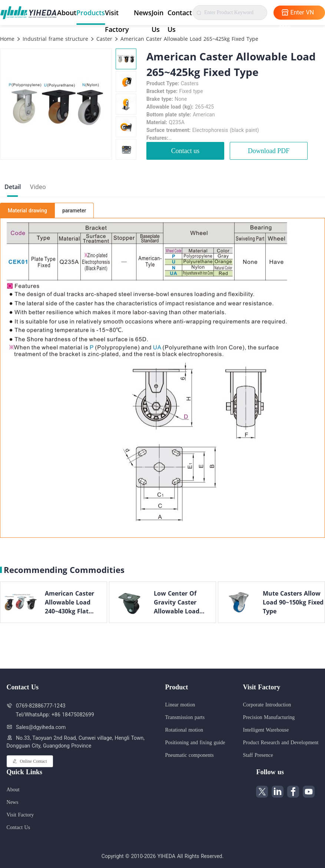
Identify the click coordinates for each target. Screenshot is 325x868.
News (143, 13)
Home (7, 39)
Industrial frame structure (54, 39)
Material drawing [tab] (27, 211)
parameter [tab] (74, 211)
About (67, 13)
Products (91, 13)
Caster (103, 39)
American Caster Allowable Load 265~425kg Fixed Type (188, 39)
